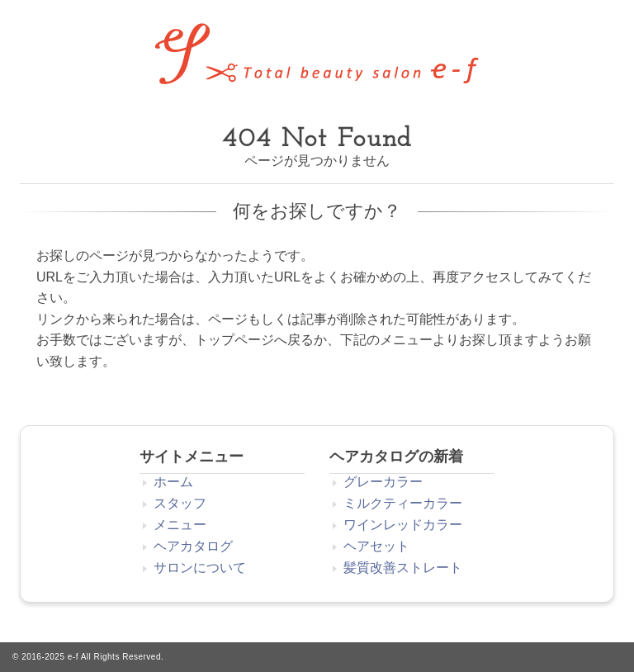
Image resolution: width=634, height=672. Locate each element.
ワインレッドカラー (403, 525)
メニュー (180, 525)
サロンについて (200, 568)
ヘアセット (376, 546)
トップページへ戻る (254, 340)
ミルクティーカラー (403, 503)
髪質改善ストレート (403, 568)
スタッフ (180, 503)
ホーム (173, 482)
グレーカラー (383, 482)
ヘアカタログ (193, 546)
